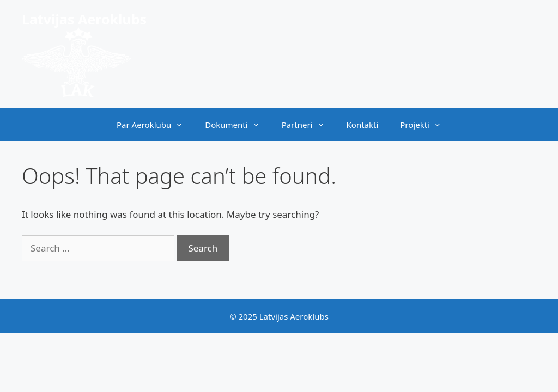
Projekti (426, 125)
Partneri (309, 125)
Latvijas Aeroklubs (84, 19)
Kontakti (363, 125)
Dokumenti (238, 125)
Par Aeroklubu (155, 125)
